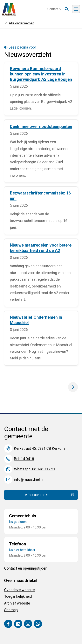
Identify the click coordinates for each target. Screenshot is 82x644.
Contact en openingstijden (26, 568)
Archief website (17, 603)
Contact (54, 9)
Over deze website (19, 590)
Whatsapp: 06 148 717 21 (35, 469)
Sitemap (11, 610)
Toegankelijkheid (18, 596)
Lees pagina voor (20, 47)
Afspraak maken (51, 496)
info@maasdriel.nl (29, 479)
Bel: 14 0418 (24, 459)
